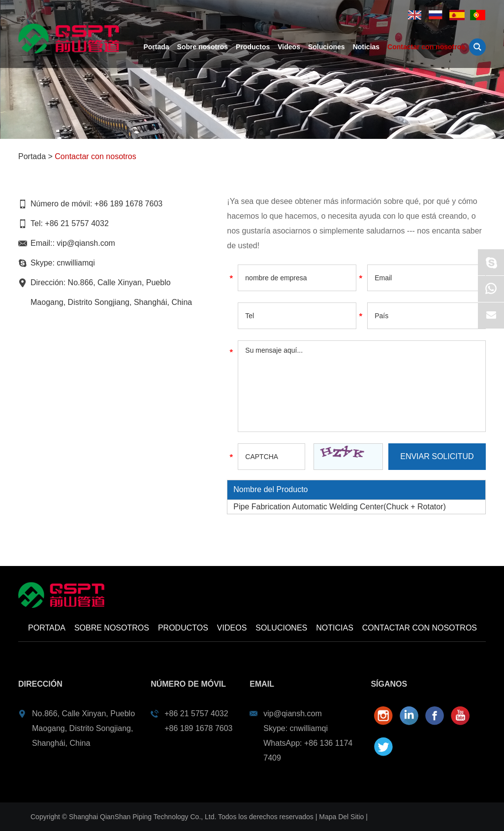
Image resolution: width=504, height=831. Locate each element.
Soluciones (327, 47)
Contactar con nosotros (426, 47)
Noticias (366, 47)
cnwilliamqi (76, 263)
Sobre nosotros (203, 47)
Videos (289, 47)
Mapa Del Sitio (341, 817)
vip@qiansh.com (86, 243)
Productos (253, 47)
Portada (156, 47)
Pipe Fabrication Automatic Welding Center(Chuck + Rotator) (339, 507)
